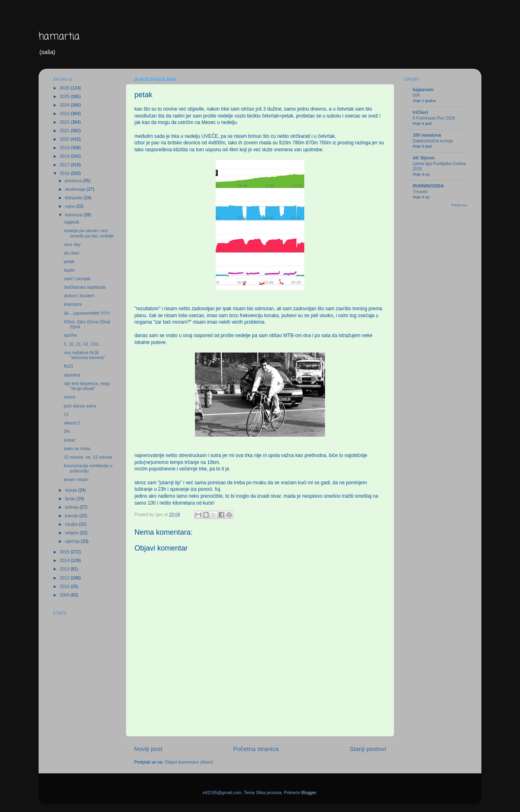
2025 (65, 96)
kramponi (73, 304)
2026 (65, 88)
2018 (65, 156)
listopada (74, 198)
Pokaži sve (459, 205)
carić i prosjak (77, 279)
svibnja (73, 507)
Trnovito (420, 192)
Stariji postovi (368, 749)
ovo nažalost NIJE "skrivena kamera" (84, 355)
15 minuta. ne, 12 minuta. (89, 457)
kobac (70, 440)
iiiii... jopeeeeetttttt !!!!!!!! (87, 313)
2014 (65, 560)
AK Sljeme (424, 158)
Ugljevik (71, 222)
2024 (65, 105)
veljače (73, 533)
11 (66, 414)
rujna (70, 206)
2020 (65, 139)
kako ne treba (77, 448)
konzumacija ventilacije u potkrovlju (88, 468)
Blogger (309, 792)
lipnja (71, 499)
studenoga (76, 189)
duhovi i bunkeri (79, 296)
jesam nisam (76, 479)
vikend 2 (72, 423)
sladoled (72, 375)
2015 (65, 552)
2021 (65, 131)
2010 (65, 586)
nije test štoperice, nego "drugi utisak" (87, 386)
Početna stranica (256, 749)
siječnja (73, 541)
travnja (72, 516)
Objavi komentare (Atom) (189, 762)
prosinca (74, 181)
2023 (65, 113)
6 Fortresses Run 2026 (434, 118)
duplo (69, 270)
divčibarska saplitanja (85, 287)
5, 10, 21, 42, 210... (83, 344)
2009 (65, 595)
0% (67, 431)
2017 (65, 165)
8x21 (68, 366)
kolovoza (74, 215)
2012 (65, 578)
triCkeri (420, 112)
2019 (65, 148)
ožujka (72, 524)
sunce (70, 397)
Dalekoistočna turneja (433, 141)
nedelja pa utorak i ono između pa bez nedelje (89, 233)
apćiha (70, 335)
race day (72, 244)
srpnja (71, 490)
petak (69, 261)
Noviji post (148, 749)
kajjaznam (423, 89)
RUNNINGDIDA (428, 186)
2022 (65, 122)
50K (416, 95)
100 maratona (427, 135)
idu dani (71, 253)
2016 (65, 173)
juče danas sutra (80, 406)
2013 (65, 569)
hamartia (59, 37)
